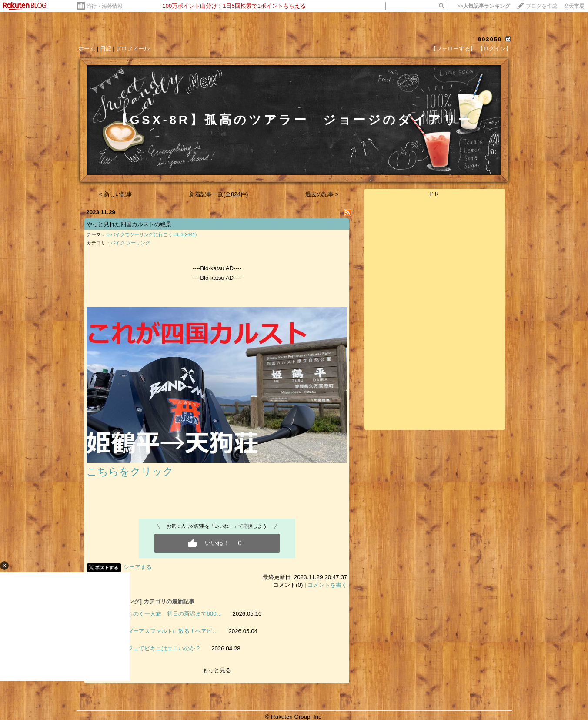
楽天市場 (574, 6)
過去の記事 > (322, 194)
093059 (490, 39)
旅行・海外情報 (104, 6)
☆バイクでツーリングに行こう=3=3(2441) (151, 234)
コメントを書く (327, 585)
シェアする (138, 567)
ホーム (87, 49)
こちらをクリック (130, 471)
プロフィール (133, 49)
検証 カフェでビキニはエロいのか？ (153, 648)
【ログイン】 (494, 49)
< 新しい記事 (116, 194)
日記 (106, 49)
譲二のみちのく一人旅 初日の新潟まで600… (164, 614)
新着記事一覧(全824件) (219, 194)
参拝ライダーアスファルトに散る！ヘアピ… (161, 631)
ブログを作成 (541, 6)
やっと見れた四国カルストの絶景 (129, 224)
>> (484, 6)
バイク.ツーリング (130, 243)
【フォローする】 (453, 49)
